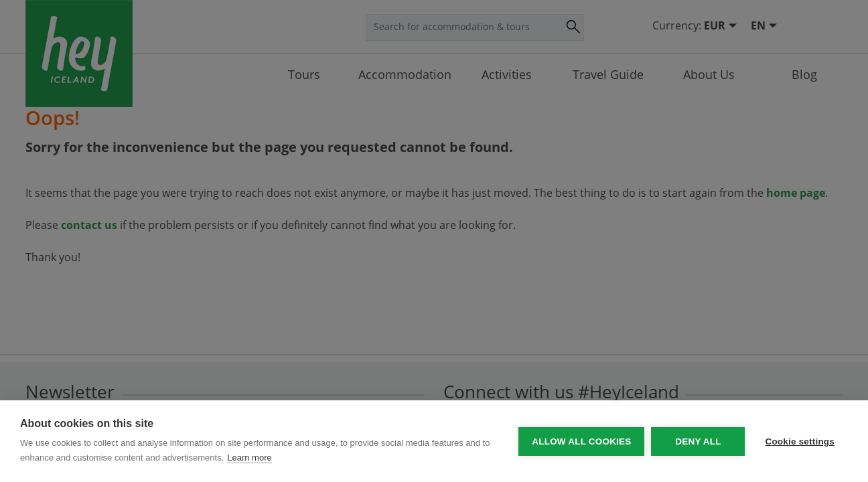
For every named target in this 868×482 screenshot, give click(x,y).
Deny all (698, 441)
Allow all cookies (581, 441)
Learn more (249, 458)
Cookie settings (800, 441)
